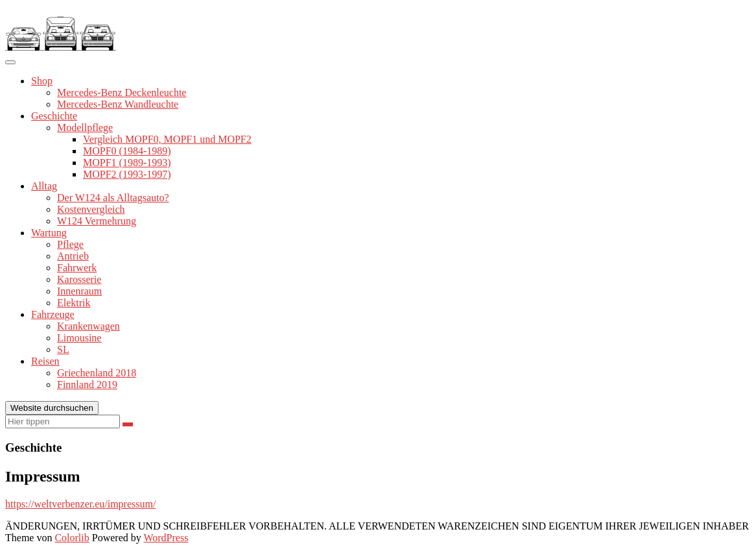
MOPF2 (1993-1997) (127, 174)
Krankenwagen (89, 326)
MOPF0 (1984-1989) (127, 151)
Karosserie (79, 279)
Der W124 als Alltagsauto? (113, 198)
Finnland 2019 (87, 384)
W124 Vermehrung (97, 221)
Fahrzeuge (53, 314)
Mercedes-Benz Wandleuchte (118, 104)
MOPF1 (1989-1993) (127, 163)
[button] (61, 28)
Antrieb (73, 256)
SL (63, 349)
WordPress (166, 538)
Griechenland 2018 (97, 373)
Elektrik (74, 303)
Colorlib (72, 538)
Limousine (79, 338)
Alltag (44, 186)
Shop (42, 81)
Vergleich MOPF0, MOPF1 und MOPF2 (167, 139)
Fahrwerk (77, 268)
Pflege (70, 244)
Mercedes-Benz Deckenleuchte (122, 92)
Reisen (45, 361)
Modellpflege (85, 128)
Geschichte (54, 116)
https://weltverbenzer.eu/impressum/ (80, 504)
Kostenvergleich (91, 209)
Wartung (49, 233)
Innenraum (79, 291)
